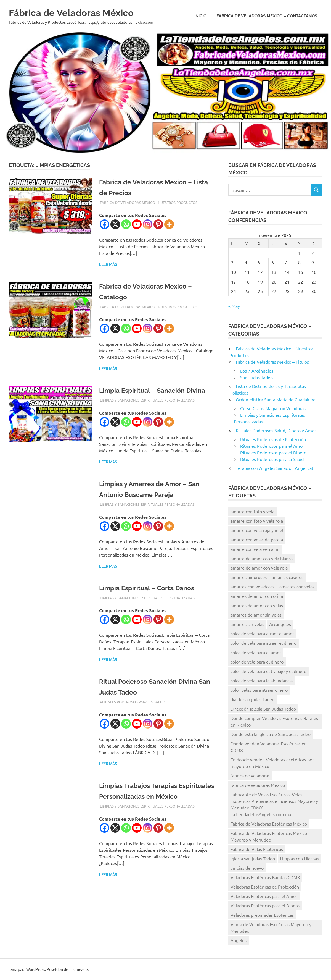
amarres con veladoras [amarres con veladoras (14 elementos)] (252, 586)
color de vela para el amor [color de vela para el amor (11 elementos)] (256, 652)
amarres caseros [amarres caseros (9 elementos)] (288, 577)
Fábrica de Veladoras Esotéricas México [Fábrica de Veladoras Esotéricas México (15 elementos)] (269, 824)
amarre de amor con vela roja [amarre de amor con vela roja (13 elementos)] (259, 568)
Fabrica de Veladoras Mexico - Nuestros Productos (149, 202)
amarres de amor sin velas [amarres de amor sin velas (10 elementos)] (256, 615)
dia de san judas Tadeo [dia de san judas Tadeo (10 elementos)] (252, 699)
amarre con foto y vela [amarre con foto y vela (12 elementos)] (252, 511)
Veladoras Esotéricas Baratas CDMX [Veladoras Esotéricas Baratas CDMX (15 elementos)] (265, 877)
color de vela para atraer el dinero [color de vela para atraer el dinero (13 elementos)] (264, 643)
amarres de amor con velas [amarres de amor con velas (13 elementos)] (257, 605)
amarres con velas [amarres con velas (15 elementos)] (297, 586)
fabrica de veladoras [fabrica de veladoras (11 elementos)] (250, 775)
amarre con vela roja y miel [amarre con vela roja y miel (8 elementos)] (257, 530)
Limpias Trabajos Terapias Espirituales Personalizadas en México (152, 807)
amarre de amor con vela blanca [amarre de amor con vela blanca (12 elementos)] (262, 558)
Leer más (108, 264)
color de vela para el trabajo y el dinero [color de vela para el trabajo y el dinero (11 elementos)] (268, 671)
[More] (169, 224)
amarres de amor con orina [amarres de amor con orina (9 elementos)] (257, 596)
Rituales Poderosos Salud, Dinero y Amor (276, 430)
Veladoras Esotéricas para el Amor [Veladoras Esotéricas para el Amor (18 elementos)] (264, 896)
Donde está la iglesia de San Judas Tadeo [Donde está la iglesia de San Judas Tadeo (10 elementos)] (271, 734)
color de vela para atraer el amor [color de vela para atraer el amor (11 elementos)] (262, 633)
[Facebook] (104, 224)
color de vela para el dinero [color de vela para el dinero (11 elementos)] (257, 662)
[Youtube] (137, 224)
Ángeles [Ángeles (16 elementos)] (239, 940)
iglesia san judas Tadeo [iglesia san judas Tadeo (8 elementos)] (253, 858)
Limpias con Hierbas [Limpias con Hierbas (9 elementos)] (299, 858)
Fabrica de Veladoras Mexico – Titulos (272, 362)
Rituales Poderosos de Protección (273, 439)
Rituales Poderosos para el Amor (272, 446)
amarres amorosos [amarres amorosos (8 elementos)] (249, 577)
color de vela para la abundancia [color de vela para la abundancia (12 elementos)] (262, 680)
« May (234, 306)
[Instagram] (148, 224)
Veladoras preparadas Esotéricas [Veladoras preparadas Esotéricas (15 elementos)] (262, 915)
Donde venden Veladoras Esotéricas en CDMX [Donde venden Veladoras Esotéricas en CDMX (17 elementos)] (269, 747)
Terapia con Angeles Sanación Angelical (274, 468)
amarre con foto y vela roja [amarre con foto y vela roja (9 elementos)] (257, 521)
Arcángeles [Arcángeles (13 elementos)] (280, 624)
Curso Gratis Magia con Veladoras (273, 408)
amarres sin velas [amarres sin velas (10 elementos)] (247, 624)
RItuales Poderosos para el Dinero (273, 452)
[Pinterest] (158, 224)
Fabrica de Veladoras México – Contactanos (267, 16)
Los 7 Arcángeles (257, 371)
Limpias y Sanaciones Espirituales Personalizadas (147, 411)
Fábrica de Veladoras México (81, 12)
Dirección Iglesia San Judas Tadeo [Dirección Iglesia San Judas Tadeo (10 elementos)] (263, 709)
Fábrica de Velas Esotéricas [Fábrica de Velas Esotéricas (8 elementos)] (257, 849)
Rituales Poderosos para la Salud (133, 713)
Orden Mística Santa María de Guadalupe (276, 399)
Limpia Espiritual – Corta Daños (153, 599)
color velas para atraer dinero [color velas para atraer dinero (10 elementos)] (259, 690)
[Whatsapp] (126, 224)
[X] (115, 224)
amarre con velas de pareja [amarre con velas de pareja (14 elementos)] (257, 539)
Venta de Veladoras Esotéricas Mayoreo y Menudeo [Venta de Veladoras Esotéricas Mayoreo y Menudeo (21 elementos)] (271, 927)
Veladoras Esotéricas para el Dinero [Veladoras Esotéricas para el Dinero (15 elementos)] (265, 905)
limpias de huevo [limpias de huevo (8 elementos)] (247, 868)
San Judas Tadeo (256, 377)
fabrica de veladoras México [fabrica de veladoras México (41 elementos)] (258, 785)
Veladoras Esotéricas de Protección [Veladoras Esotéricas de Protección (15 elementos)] (265, 887)
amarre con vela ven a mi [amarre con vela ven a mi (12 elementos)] (255, 549)
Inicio (200, 16)
